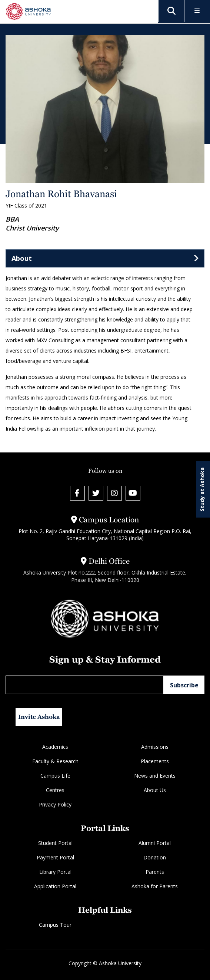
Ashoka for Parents (155, 886)
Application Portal (55, 886)
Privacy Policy (55, 804)
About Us (155, 790)
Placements (155, 761)
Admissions (155, 747)
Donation (155, 857)
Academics (55, 747)
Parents (155, 872)
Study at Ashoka (202, 489)
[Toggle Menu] (197, 11)
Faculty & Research (55, 761)
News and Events (155, 776)
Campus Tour (55, 925)
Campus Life (55, 776)
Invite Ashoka (39, 717)
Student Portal (55, 843)
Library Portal (55, 872)
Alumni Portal (155, 843)
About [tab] (22, 258)
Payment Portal (55, 857)
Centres (55, 790)
